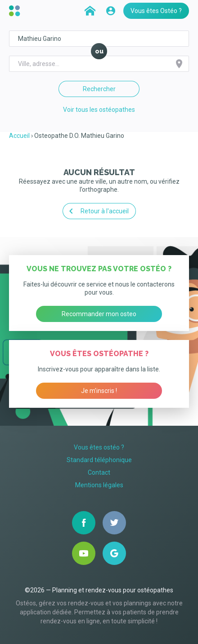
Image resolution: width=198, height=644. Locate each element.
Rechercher (99, 89)
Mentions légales (99, 485)
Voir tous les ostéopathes (99, 110)
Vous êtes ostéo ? (99, 447)
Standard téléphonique (99, 460)
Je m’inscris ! (99, 391)
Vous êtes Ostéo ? (156, 11)
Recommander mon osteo (99, 314)
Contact (99, 472)
